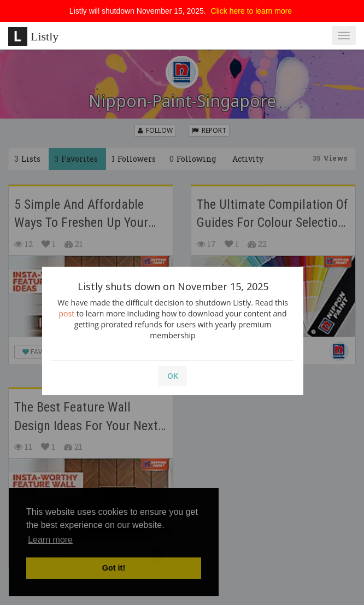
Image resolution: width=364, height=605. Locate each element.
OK (173, 376)
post (67, 313)
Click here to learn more (252, 11)
